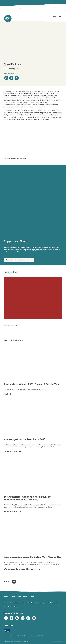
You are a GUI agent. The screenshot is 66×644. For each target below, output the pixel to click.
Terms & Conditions (52, 603)
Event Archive (10, 596)
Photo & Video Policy (11, 607)
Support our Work (16, 241)
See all (7, 581)
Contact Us (8, 603)
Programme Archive (26, 596)
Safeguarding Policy (20, 603)
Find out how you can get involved (18, 260)
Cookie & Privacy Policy (36, 603)
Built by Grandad (57, 641)
